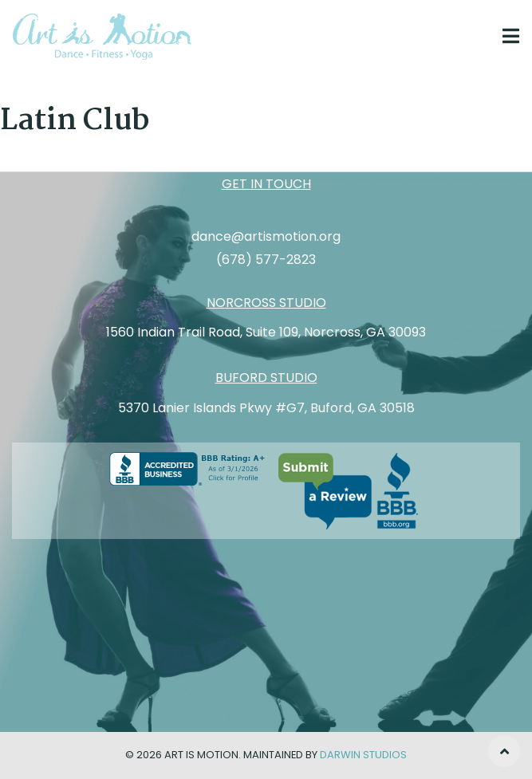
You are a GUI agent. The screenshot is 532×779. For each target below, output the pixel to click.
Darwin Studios (363, 755)
